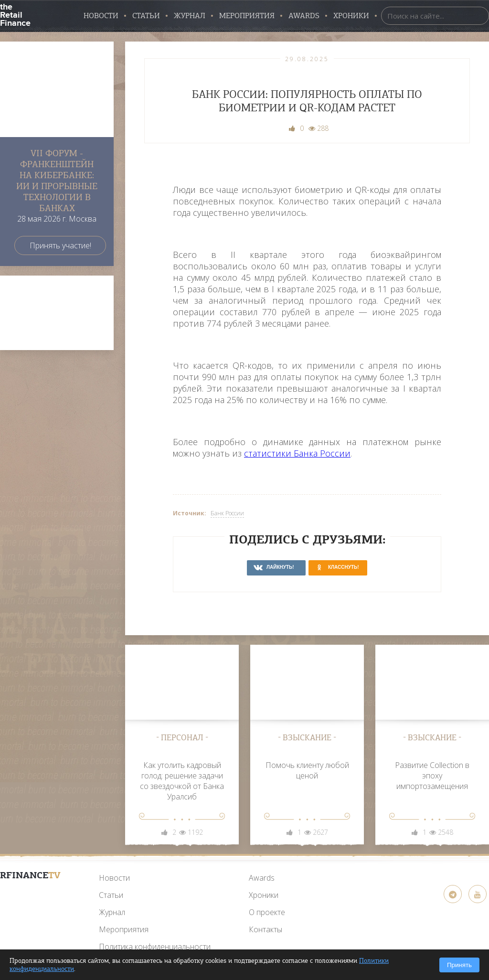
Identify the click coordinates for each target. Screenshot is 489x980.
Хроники (351, 16)
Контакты (266, 929)
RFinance (30, 875)
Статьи (146, 16)
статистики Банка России (297, 453)
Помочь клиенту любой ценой (307, 770)
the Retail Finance (15, 14)
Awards (262, 878)
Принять (459, 965)
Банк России (227, 513)
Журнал (190, 16)
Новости (101, 16)
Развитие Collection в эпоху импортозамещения (432, 776)
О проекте (267, 912)
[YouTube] (30, 898)
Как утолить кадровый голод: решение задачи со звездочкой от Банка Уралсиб (182, 781)
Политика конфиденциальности (155, 947)
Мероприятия (247, 16)
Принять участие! (60, 245)
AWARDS (304, 16)
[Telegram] (453, 894)
